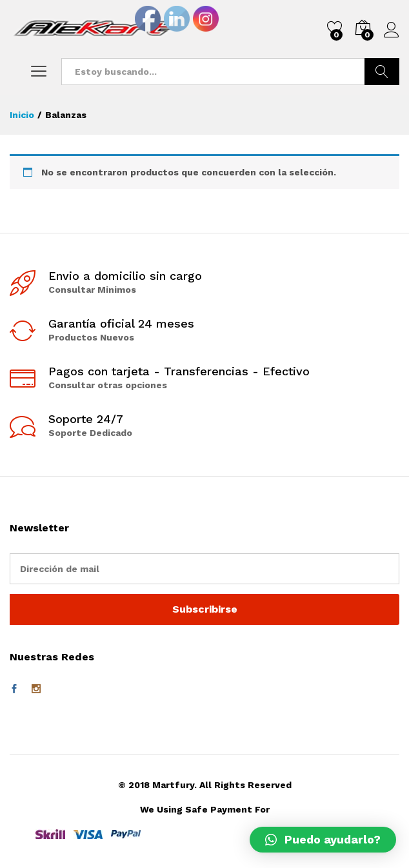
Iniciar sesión (392, 30)
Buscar (382, 72)
